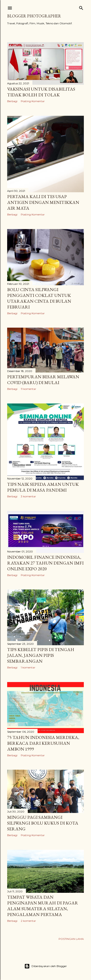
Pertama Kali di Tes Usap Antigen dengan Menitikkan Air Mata (43, 202)
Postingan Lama (71, 939)
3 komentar (28, 496)
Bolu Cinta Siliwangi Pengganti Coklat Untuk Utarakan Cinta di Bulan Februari (39, 298)
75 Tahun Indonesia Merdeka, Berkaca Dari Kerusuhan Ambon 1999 (43, 743)
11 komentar (29, 389)
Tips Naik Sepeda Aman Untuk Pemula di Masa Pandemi (43, 487)
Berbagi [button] (12, 101)
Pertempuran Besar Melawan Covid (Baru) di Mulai (43, 380)
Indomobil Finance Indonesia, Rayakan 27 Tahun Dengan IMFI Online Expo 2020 (45, 563)
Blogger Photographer (34, 16)
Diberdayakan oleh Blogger (46, 966)
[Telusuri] (81, 7)
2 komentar (28, 921)
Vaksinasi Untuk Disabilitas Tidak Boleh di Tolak (41, 92)
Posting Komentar (33, 101)
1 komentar (28, 667)
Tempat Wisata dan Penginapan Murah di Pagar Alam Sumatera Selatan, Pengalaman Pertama (43, 906)
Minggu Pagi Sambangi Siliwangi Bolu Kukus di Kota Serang (43, 823)
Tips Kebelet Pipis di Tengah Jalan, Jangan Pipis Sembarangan (41, 655)
